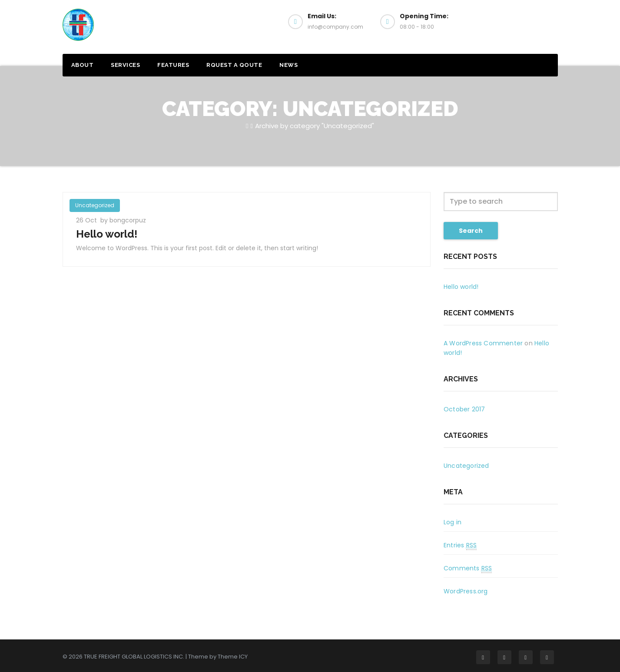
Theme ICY (233, 657)
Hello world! (107, 234)
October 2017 (464, 409)
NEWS (288, 65)
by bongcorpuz (123, 220)
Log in (453, 522)
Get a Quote (516, 25)
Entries (460, 545)
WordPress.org (466, 591)
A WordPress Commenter (483, 343)
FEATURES (173, 65)
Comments (468, 568)
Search (471, 231)
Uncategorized (95, 205)
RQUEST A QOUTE (234, 65)
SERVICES (125, 65)
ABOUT (83, 65)
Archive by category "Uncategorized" (315, 126)
